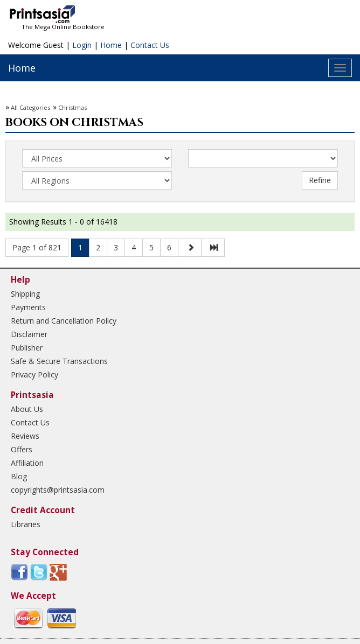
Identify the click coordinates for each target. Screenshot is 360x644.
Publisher (27, 348)
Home (111, 45)
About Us (27, 409)
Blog (19, 476)
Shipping (25, 294)
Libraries (26, 524)
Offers (22, 449)
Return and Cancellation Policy (64, 321)
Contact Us (150, 45)
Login (82, 45)
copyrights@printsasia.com (58, 490)
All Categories (30, 107)
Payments (28, 307)
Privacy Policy (34, 374)
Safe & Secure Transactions (59, 361)
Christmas (72, 107)
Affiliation (27, 463)
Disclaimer (29, 334)
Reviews (25, 436)
